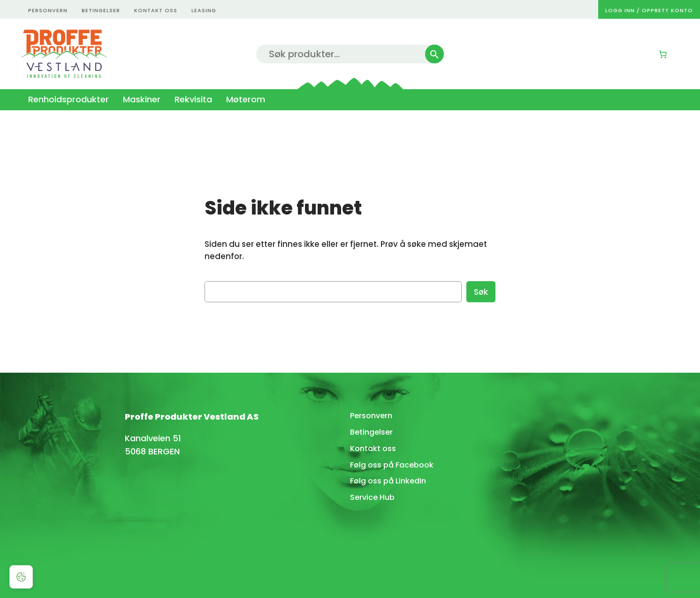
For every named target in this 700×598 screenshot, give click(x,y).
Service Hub (372, 497)
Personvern (371, 416)
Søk (481, 292)
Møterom (246, 99)
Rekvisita (193, 99)
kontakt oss (156, 10)
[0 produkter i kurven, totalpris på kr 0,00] (663, 54)
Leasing (204, 10)
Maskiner (142, 99)
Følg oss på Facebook (392, 465)
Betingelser (371, 432)
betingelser (101, 10)
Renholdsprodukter (68, 99)
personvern (48, 10)
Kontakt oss (373, 448)
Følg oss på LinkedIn (388, 481)
